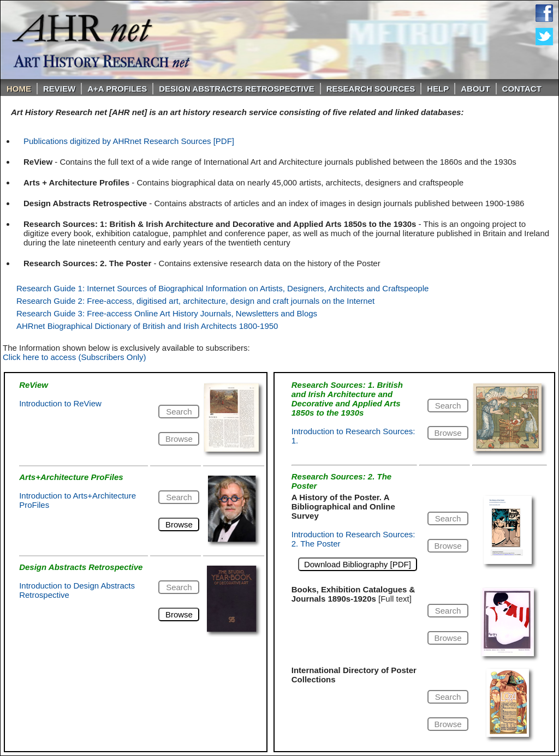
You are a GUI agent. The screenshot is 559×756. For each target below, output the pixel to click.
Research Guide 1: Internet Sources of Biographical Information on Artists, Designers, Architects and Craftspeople (222, 288)
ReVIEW (59, 89)
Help (438, 89)
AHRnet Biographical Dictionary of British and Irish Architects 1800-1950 (147, 326)
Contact (522, 89)
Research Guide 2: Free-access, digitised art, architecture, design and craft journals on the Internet (195, 301)
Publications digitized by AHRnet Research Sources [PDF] (129, 141)
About (475, 89)
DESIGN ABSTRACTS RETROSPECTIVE (236, 89)
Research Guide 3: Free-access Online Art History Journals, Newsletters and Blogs (167, 313)
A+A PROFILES (117, 89)
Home (19, 89)
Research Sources (371, 89)
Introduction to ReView (60, 403)
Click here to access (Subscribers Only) (75, 357)
